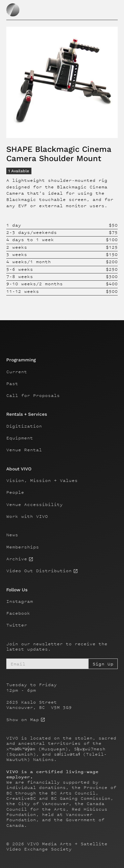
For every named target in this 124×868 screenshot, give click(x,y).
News (12, 535)
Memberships (23, 547)
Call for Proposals (33, 396)
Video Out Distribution (39, 571)
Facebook (18, 613)
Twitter (17, 625)
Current (17, 372)
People (15, 492)
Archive (17, 559)
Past (12, 384)
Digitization (24, 426)
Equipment (20, 438)
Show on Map (23, 720)
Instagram (20, 602)
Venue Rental (24, 450)
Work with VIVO (27, 517)
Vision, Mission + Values (42, 481)
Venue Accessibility (35, 505)
